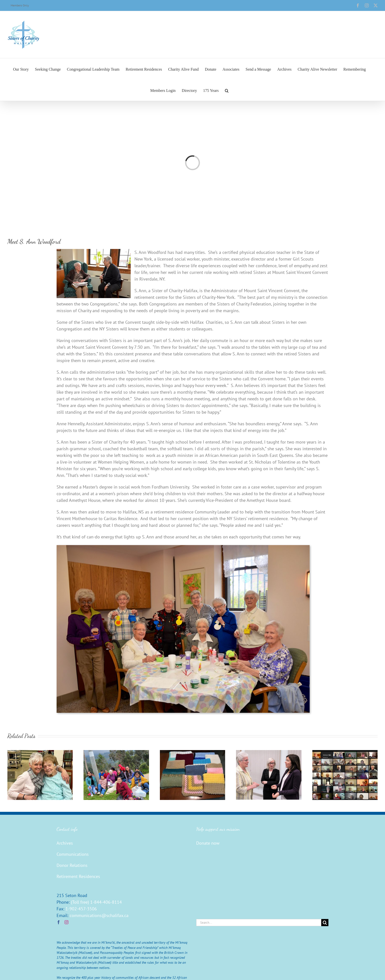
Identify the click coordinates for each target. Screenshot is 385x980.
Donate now (208, 843)
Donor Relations (72, 865)
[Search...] (259, 923)
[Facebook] (59, 922)
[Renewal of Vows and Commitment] (345, 753)
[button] (227, 90)
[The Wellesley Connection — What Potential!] (192, 753)
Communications (73, 854)
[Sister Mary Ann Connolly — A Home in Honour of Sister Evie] (40, 753)
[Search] (325, 923)
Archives (65, 843)
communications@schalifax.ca (99, 915)
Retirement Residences (78, 876)
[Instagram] (66, 922)
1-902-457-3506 (81, 909)
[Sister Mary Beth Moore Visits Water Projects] (116, 753)
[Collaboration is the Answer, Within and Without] (269, 753)
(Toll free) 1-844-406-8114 (96, 902)
